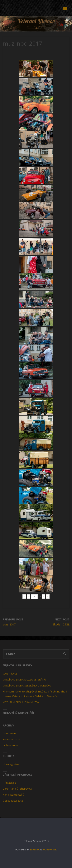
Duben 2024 (10, 745)
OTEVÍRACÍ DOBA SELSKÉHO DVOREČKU (27, 686)
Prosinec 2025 (12, 739)
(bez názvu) (10, 674)
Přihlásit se (10, 783)
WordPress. (50, 850)
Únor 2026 (9, 733)
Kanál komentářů (13, 795)
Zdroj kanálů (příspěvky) (17, 789)
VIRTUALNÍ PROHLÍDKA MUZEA (21, 702)
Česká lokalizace (13, 801)
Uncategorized (12, 764)
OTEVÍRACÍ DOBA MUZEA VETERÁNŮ (24, 680)
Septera (34, 850)
